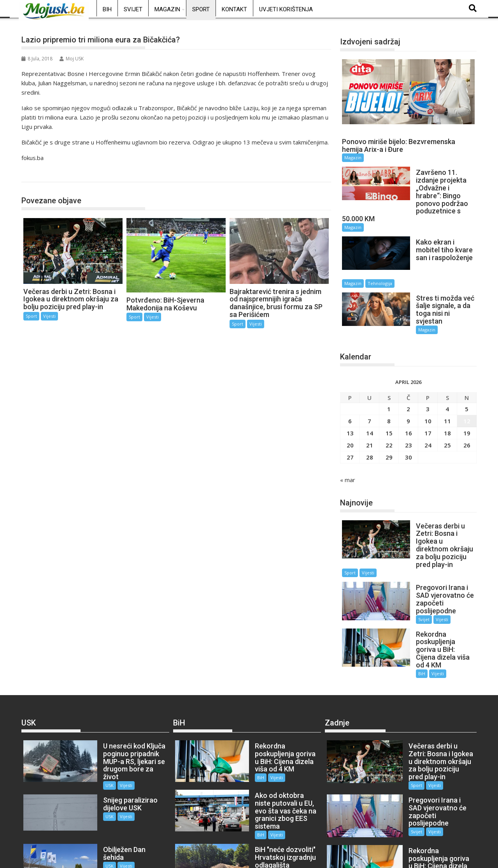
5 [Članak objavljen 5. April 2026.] (467, 379)
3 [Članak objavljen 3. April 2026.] (428, 379)
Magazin (167, 9)
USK (97, 725)
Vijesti (49, 316)
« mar (348, 449)
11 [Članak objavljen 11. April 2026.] (447, 391)
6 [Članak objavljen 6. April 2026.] (350, 391)
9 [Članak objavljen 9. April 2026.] (408, 391)
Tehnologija (443, 258)
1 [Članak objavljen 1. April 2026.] (389, 379)
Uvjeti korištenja (286, 9)
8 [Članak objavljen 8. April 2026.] (389, 391)
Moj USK (72, 59)
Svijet (133, 9)
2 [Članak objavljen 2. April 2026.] (408, 379)
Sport (201, 9)
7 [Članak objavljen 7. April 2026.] (369, 391)
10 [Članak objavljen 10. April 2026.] (428, 391)
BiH (107, 9)
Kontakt (234, 9)
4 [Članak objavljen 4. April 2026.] (447, 379)
